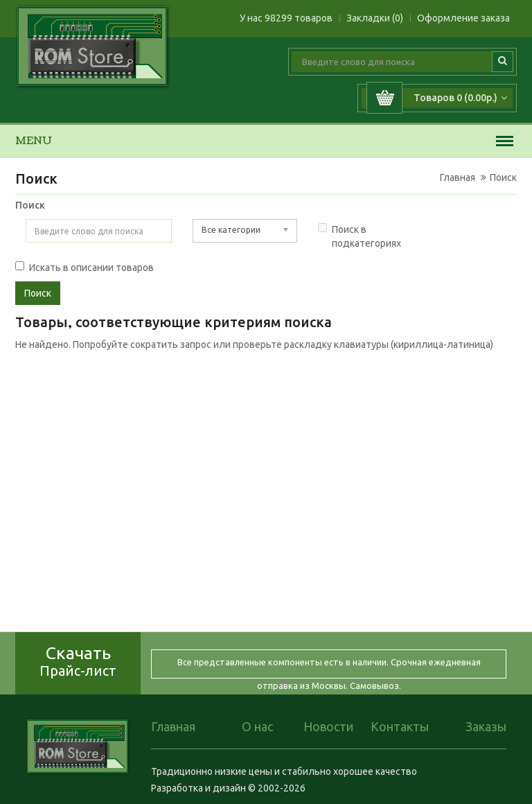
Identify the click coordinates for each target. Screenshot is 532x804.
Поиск (503, 177)
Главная (458, 177)
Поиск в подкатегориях (360, 236)
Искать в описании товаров (85, 267)
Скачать (78, 661)
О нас (257, 726)
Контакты (400, 726)
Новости (328, 726)
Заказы (486, 726)
